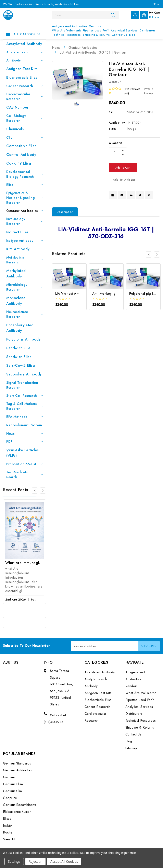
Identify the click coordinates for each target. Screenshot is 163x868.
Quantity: (115, 143)
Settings (14, 862)
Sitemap (131, 748)
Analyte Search (24, 52)
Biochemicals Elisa (22, 78)
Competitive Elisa (21, 146)
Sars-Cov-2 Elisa (21, 366)
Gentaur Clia (12, 791)
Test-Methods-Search (24, 475)
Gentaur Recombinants (20, 805)
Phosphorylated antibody (20, 328)
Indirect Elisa (17, 232)
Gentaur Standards (17, 763)
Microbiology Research (24, 287)
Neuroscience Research (24, 314)
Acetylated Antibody (24, 44)
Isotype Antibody (24, 241)
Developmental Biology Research (24, 174)
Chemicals (15, 129)
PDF (24, 442)
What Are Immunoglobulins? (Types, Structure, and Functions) (24, 563)
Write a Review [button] (149, 91)
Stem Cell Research (24, 396)
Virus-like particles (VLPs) (23, 453)
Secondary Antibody (24, 374)
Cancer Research (24, 86)
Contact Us (119, 35)
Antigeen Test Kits (22, 69)
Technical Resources (66, 35)
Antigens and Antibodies (70, 26)
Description (65, 212)
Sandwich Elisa (19, 357)
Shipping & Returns (96, 35)
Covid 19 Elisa (19, 163)
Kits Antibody (18, 249)
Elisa (24, 185)
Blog (132, 35)
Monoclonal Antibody (16, 301)
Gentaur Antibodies (24, 211)
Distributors (147, 30)
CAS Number (17, 107)
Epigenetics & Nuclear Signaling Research (24, 198)
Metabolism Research (24, 260)
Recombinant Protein (24, 425)
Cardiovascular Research (24, 97)
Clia (24, 137)
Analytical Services (124, 30)
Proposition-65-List (24, 464)
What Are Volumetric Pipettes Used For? (80, 30)
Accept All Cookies (64, 862)
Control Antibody (21, 155)
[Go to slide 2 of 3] (43, 491)
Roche (8, 832)
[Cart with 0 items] (150, 15)
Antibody (24, 60)
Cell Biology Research (24, 118)
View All (9, 839)
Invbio (8, 825)
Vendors (95, 26)
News (24, 434)
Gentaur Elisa (13, 784)
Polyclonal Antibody (23, 339)
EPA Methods (24, 417)
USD (155, 4)
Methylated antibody (16, 273)
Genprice (10, 798)
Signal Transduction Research (24, 385)
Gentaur (9, 777)
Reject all (35, 862)
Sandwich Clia (18, 348)
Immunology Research (24, 221)
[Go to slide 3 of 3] (35, 491)
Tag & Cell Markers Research (24, 406)
